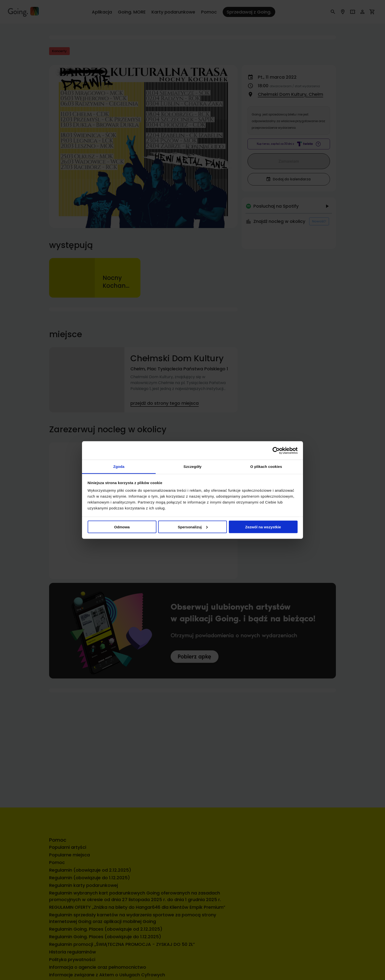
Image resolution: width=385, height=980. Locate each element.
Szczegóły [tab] (192, 467)
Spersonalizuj (193, 527)
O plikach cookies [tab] (266, 467)
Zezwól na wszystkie (263, 527)
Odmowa (122, 527)
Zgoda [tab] (119, 467)
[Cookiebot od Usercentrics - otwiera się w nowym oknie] (276, 450)
